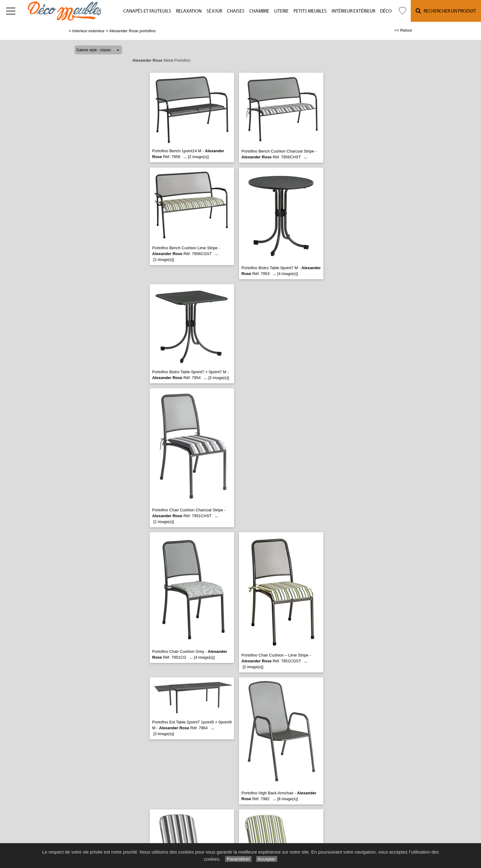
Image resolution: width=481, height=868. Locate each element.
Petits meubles (310, 11)
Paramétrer (238, 859)
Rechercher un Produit (446, 11)
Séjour (214, 11)
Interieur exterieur (89, 31)
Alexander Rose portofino (132, 31)
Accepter (267, 859)
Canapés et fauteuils (147, 11)
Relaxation (189, 11)
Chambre (259, 11)
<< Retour (403, 30)
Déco (386, 11)
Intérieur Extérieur (353, 11)
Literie (281, 11)
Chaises (236, 11)
